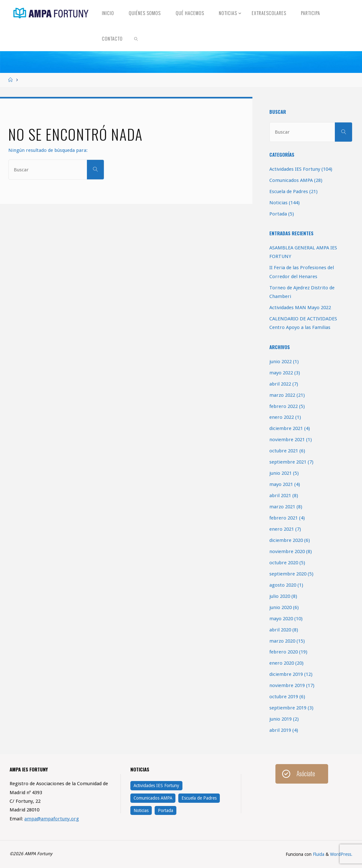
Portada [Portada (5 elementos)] (166, 810)
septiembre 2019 (288, 708)
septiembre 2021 (288, 462)
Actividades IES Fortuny (295, 169)
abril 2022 (280, 384)
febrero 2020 (284, 652)
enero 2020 (282, 663)
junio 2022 (281, 362)
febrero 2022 (284, 406)
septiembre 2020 (288, 574)
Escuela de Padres (289, 192)
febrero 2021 (284, 518)
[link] (136, 38)
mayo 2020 (281, 619)
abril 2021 (280, 496)
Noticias (278, 203)
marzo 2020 (282, 641)
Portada (278, 214)
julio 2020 (280, 596)
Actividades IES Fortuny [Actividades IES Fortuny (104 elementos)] (156, 786)
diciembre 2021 (286, 428)
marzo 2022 (282, 395)
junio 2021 (281, 473)
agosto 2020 (283, 585)
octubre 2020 (284, 563)
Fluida (318, 854)
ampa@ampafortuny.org (52, 819)
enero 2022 (282, 417)
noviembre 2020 (287, 551)
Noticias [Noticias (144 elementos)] (141, 810)
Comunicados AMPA (291, 180)
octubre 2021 (284, 451)
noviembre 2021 (287, 440)
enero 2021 (282, 529)
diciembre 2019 (286, 674)
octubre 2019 (284, 697)
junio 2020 (281, 607)
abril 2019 (280, 730)
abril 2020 (280, 630)
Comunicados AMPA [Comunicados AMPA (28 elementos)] (153, 798)
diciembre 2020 (286, 540)
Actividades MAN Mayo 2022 (300, 308)
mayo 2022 (281, 373)
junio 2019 (281, 719)
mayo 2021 (281, 484)
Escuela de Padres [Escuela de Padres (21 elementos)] (199, 798)
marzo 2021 (282, 507)
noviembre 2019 (287, 685)
